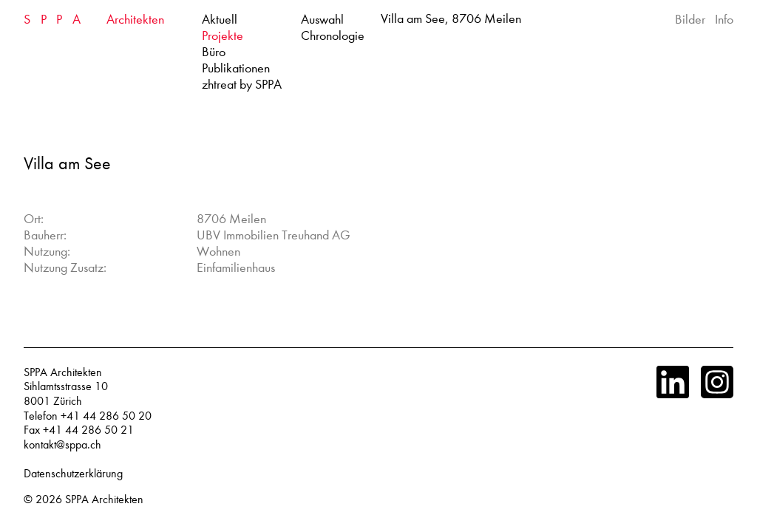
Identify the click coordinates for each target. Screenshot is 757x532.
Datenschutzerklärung (73, 474)
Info (724, 20)
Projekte (223, 36)
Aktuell (220, 20)
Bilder (690, 20)
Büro (214, 52)
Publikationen (236, 68)
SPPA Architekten (104, 499)
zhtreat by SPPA (242, 85)
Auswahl (322, 20)
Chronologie (333, 36)
